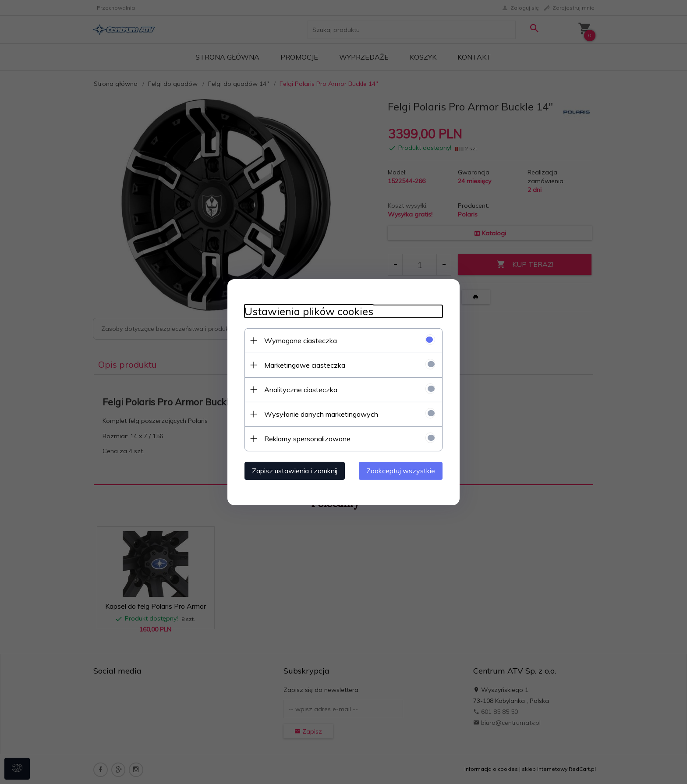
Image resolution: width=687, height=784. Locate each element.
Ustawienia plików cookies (307, 311)
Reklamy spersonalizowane (306, 438)
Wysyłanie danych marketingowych (319, 414)
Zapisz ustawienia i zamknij (293, 470)
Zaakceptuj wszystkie (402, 470)
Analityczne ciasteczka (299, 389)
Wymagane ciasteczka (299, 340)
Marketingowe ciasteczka (303, 365)
